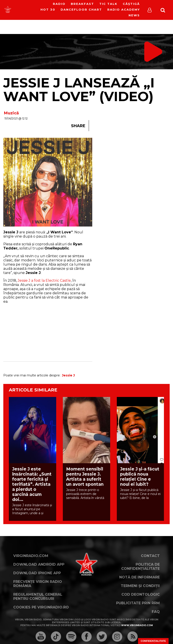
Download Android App (39, 564)
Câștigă (131, 4)
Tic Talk (108, 4)
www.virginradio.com (137, 625)
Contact (150, 556)
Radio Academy (124, 9)
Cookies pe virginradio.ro (41, 607)
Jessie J (68, 375)
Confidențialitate (153, 641)
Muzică (11, 113)
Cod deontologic (141, 594)
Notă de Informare (139, 577)
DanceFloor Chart (81, 9)
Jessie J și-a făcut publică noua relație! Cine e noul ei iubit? (140, 477)
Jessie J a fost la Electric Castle (44, 280)
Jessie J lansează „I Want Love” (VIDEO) (79, 90)
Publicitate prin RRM (138, 603)
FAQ (156, 612)
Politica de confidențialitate (140, 567)
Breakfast (82, 4)
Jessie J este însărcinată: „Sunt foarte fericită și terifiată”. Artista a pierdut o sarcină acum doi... (32, 484)
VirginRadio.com (31, 556)
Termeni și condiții (140, 586)
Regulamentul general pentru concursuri (38, 597)
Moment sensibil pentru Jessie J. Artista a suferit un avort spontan (85, 477)
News (134, 15)
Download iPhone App (37, 573)
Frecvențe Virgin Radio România (38, 584)
